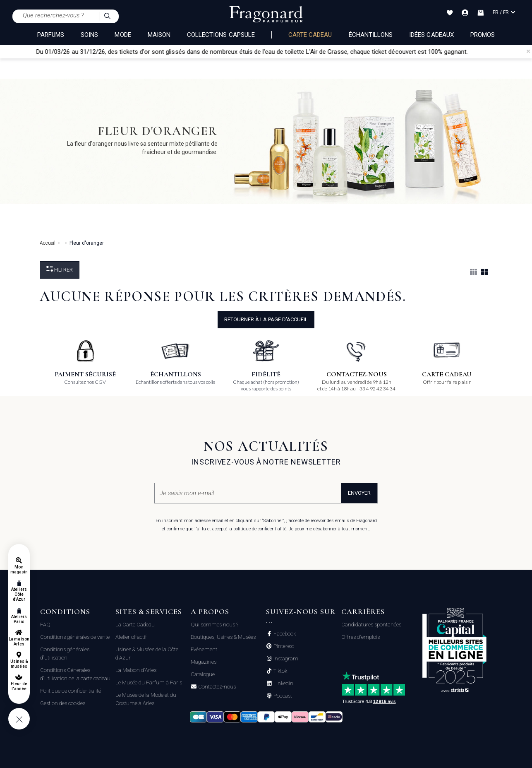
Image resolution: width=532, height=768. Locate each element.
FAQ (45, 625)
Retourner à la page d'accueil (266, 319)
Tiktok (280, 671)
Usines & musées (19, 664)
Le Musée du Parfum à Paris (149, 683)
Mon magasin (19, 569)
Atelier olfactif (131, 637)
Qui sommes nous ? (214, 625)
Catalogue (203, 674)
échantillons (371, 35)
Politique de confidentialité (71, 691)
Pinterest (283, 646)
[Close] (528, 51)
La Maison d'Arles (136, 670)
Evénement (204, 649)
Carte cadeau (310, 35)
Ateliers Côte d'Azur (19, 594)
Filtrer (60, 269)
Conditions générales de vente (75, 637)
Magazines (204, 662)
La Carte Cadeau (135, 625)
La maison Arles (19, 642)
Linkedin (283, 684)
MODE (123, 35)
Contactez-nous (216, 687)
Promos (483, 35)
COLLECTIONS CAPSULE (221, 35)
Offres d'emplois (361, 637)
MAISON (159, 35)
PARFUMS (51, 35)
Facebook (284, 634)
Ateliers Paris (19, 619)
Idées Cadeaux (431, 35)
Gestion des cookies (63, 703)
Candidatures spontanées (371, 625)
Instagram (285, 659)
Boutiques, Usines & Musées (223, 637)
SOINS (89, 35)
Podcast (282, 696)
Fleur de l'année (19, 686)
